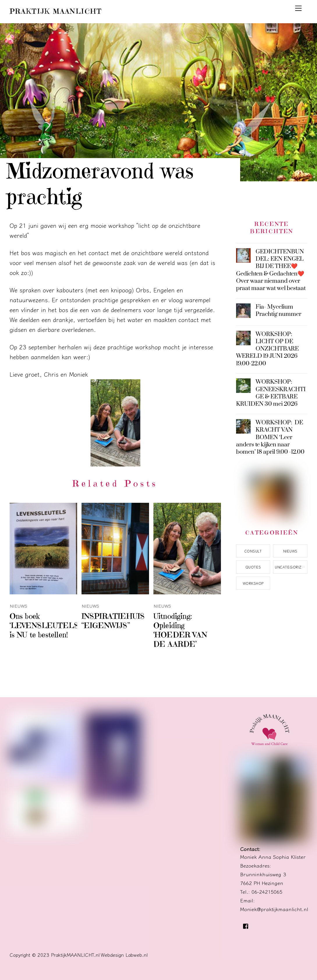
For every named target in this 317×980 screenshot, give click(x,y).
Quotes (253, 567)
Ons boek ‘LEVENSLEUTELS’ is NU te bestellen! (45, 625)
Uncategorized (291, 567)
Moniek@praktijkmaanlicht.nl (274, 909)
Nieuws (18, 606)
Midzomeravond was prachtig (100, 184)
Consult (253, 551)
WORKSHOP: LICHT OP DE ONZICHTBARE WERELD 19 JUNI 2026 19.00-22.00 (267, 349)
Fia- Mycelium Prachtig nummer (278, 311)
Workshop (253, 583)
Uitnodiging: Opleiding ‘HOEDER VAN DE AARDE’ (180, 630)
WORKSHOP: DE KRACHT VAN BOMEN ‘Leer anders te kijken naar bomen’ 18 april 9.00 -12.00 (270, 437)
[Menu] (298, 8)
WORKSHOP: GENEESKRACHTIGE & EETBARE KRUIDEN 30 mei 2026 (271, 393)
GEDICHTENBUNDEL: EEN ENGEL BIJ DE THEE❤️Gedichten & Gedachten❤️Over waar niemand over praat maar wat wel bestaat (271, 270)
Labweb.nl (137, 955)
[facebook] (246, 925)
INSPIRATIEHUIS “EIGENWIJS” (113, 621)
